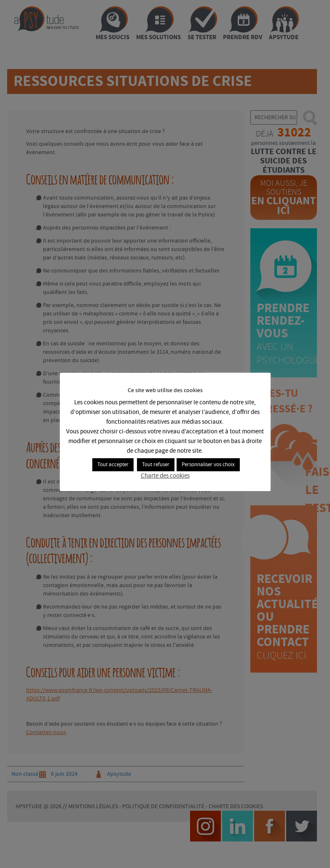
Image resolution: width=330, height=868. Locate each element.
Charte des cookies (165, 476)
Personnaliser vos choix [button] (208, 465)
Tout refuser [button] (156, 465)
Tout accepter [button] (113, 465)
